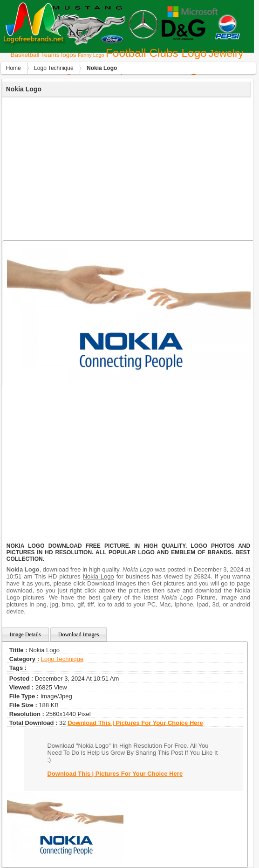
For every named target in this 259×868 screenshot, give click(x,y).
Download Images (79, 634)
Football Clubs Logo (156, 53)
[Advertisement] (125, 167)
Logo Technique (54, 68)
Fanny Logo (91, 55)
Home (14, 68)
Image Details (25, 634)
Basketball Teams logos (44, 55)
